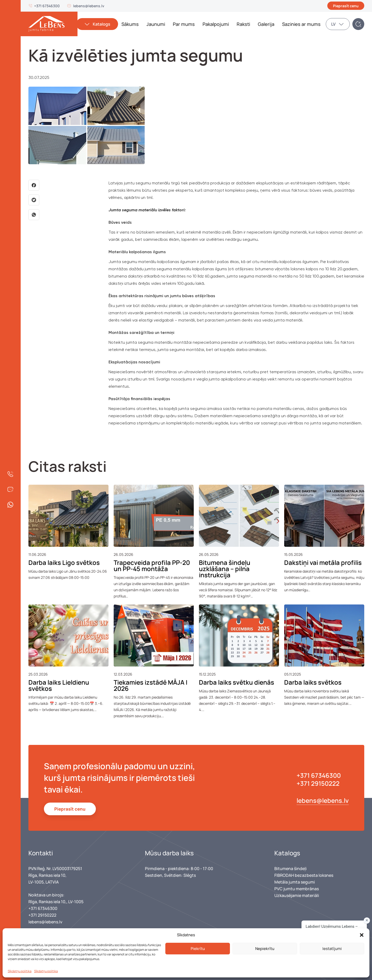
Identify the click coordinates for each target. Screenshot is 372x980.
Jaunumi (156, 24)
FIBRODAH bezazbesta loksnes (304, 875)
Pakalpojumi (216, 24)
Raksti (243, 24)
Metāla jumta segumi (295, 882)
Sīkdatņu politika (20, 971)
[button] (362, 935)
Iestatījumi (332, 949)
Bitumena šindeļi (290, 869)
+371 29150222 (318, 783)
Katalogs (102, 24)
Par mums (184, 24)
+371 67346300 (47, 6)
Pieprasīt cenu (346, 6)
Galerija (266, 24)
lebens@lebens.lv (89, 6)
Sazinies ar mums (301, 24)
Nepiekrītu (265, 949)
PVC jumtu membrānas (297, 889)
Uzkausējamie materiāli (297, 895)
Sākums (130, 24)
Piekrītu (198, 949)
